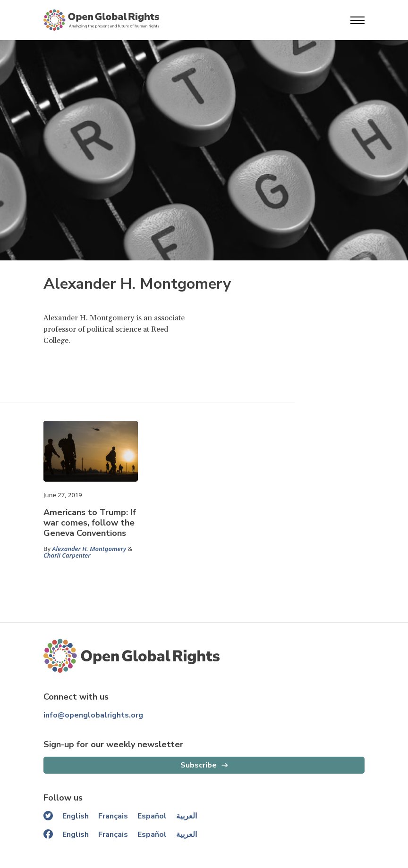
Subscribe (199, 765)
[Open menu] (357, 20)
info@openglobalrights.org (93, 715)
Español (152, 816)
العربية (187, 816)
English (76, 816)
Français (113, 816)
